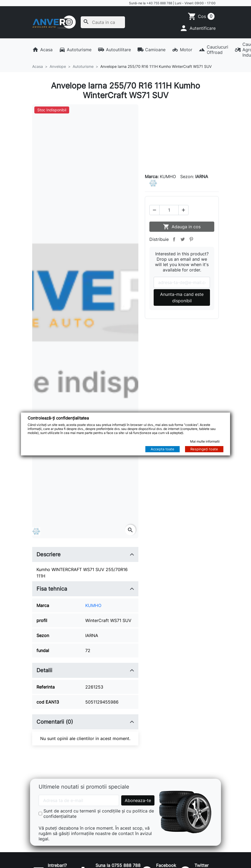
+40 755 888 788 (159, 3)
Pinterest (191, 239)
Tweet (183, 239)
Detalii (44, 670)
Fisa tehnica (52, 589)
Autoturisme (75, 50)
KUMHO (93, 605)
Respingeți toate (204, 449)
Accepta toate (163, 449)
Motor (182, 50)
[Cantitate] (169, 210)
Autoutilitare (114, 50)
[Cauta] (103, 22)
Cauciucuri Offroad (213, 50)
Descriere (49, 554)
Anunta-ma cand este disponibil (182, 297)
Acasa (42, 50)
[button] (198, 28)
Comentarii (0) (55, 722)
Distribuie (174, 239)
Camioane (152, 50)
